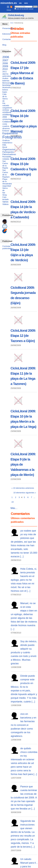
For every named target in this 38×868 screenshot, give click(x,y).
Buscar (14, 6)
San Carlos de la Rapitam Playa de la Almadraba (7, 177)
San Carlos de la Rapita (5, 165)
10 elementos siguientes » (25, 493)
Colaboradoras (9, 122)
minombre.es (9, 3)
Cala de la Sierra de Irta (5, 99)
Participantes (8, 152)
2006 (6, 57)
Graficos (6, 140)
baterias (6, 81)
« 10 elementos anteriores (23, 488)
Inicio (12, 23)
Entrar (9, 10)
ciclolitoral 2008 (7, 116)
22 (13, 502)
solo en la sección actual (25, 9)
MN (20, 3)
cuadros (6, 126)
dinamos (6, 128)
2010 (5, 69)
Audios (5, 78)
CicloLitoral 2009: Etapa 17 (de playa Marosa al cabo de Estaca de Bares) (23, 73)
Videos (5, 204)
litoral (5, 147)
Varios (5, 202)
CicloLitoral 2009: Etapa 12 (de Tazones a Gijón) (23, 336)
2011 (5, 72)
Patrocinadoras (9, 154)
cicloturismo (7, 119)
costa (5, 124)
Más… (14, 508)
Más (26, 3)
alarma (5, 74)
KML (4, 145)
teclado (5, 199)
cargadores (7, 108)
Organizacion (9, 150)
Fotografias (12, 137)
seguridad (7, 186)
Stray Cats (5, 196)
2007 (5, 60)
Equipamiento (10, 133)
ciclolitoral (7, 112)
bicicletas (6, 85)
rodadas (6, 159)
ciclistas (6, 110)
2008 (5, 63)
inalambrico (7, 143)
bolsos (5, 90)
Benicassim (7, 83)
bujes (5, 92)
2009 (5, 66)
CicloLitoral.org (16, 15)
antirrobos (7, 76)
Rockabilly (7, 157)
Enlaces (6, 131)
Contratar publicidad (7, 247)
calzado (6, 105)
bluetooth (6, 87)
